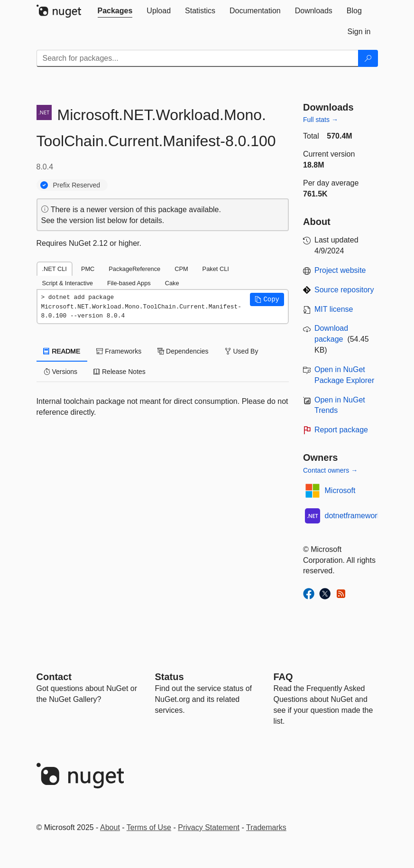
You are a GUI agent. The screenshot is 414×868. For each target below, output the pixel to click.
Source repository (344, 290)
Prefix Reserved (77, 185)
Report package (341, 430)
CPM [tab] (181, 269)
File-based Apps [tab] (129, 283)
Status (170, 677)
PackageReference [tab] (134, 269)
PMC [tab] (88, 269)
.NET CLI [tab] (55, 269)
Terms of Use (149, 827)
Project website (340, 270)
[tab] (115, 11)
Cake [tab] (172, 283)
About (110, 827)
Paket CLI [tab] (216, 269)
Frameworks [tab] (119, 351)
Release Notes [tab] (120, 372)
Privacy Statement (209, 827)
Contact (54, 677)
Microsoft (340, 490)
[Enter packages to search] (198, 58)
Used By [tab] (242, 351)
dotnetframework (353, 516)
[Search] (368, 58)
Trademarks (266, 827)
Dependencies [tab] (183, 351)
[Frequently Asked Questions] (283, 677)
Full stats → (321, 120)
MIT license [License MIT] (334, 309)
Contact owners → (330, 470)
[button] (267, 299)
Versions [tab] (61, 372)
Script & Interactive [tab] (68, 283)
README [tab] (62, 351)
